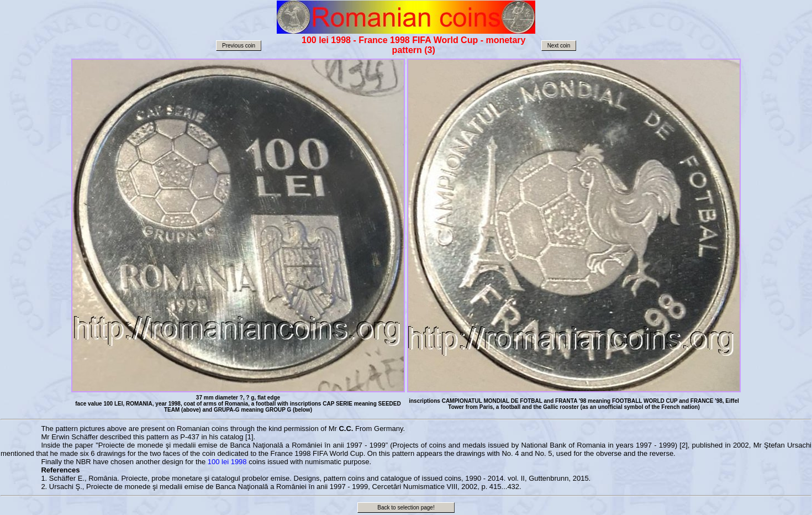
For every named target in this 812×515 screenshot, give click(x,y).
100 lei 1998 (227, 462)
